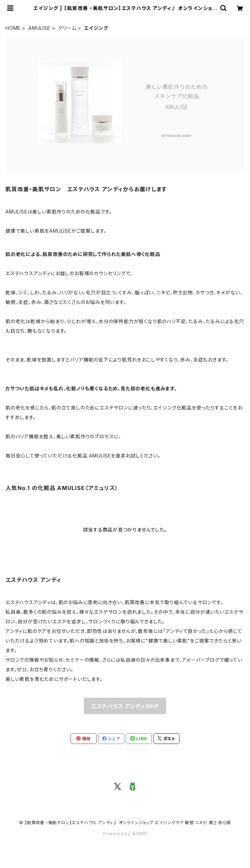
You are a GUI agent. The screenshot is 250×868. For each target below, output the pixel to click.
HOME (13, 28)
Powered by (125, 834)
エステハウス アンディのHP (125, 706)
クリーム (67, 28)
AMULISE (39, 28)
